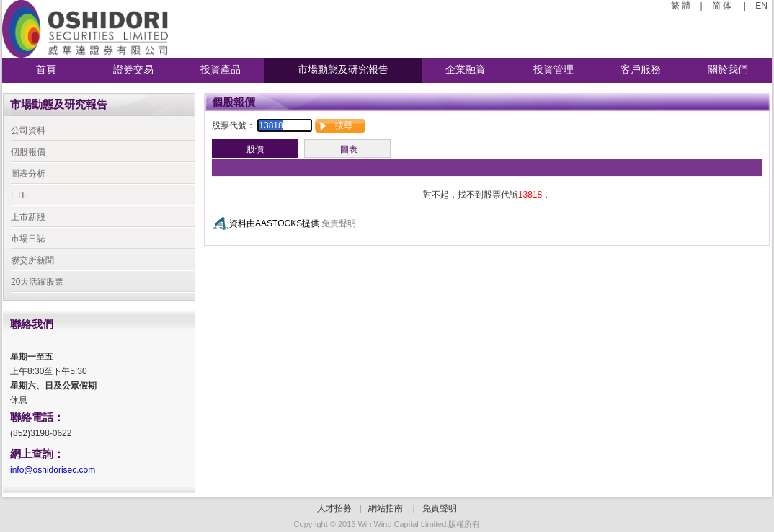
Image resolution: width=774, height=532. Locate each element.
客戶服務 (641, 69)
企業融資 (466, 69)
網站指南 (386, 508)
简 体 (723, 6)
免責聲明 (339, 223)
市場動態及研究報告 (343, 69)
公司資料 (28, 130)
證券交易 (133, 69)
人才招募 (334, 508)
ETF (19, 195)
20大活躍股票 (37, 282)
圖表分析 (28, 174)
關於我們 (728, 69)
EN (760, 6)
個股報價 (28, 152)
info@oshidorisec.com (53, 470)
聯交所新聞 (32, 260)
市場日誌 (28, 239)
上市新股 (28, 217)
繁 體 (682, 6)
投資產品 (221, 69)
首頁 (46, 69)
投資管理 (553, 69)
